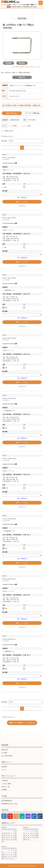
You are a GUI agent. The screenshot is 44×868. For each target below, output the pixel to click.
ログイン (4, 770)
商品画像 (9, 63)
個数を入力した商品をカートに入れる (22, 723)
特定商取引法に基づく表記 (9, 804)
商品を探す (5, 750)
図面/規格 (22, 63)
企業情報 (4, 790)
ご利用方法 (5, 781)
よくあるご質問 (6, 784)
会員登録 (4, 767)
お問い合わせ (22, 206)
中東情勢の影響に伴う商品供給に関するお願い (22, 7)
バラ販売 (28, 126)
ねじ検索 (4, 753)
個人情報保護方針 (7, 801)
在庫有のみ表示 (9, 131)
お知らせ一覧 (5, 787)
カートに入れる (22, 202)
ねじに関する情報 (7, 756)
